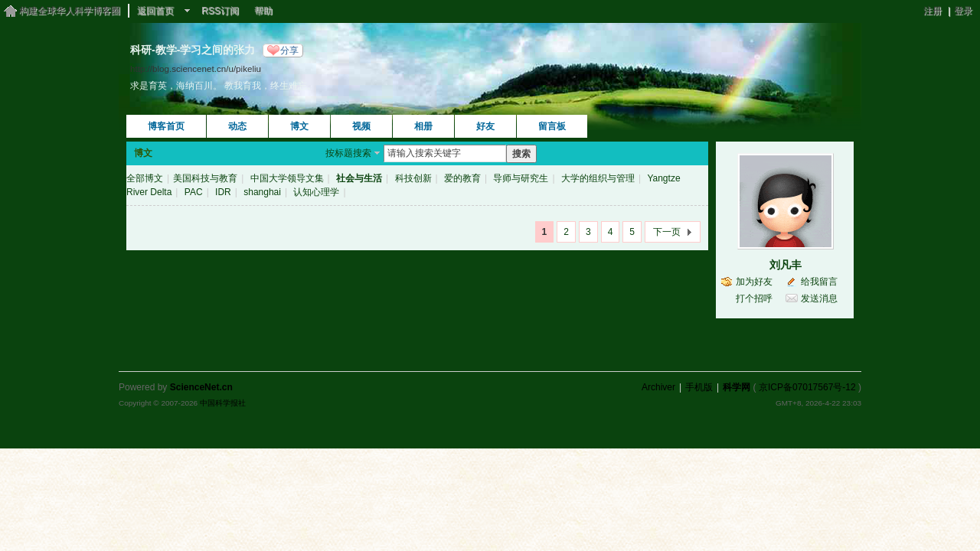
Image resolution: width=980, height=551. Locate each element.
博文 (299, 126)
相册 (423, 126)
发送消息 (819, 298)
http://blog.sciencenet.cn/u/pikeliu (196, 68)
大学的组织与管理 (598, 178)
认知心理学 (316, 192)
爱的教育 (462, 178)
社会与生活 (359, 178)
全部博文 (145, 178)
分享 (289, 51)
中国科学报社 (223, 403)
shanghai (262, 192)
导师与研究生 (521, 178)
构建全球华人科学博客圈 (70, 11)
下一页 (667, 232)
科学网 (737, 387)
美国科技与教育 (205, 178)
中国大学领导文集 (287, 178)
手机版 (699, 387)
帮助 (263, 11)
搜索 (521, 154)
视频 (361, 126)
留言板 (552, 126)
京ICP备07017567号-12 (807, 387)
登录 (963, 11)
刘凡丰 (786, 265)
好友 (485, 126)
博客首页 (166, 126)
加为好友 (754, 282)
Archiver (658, 387)
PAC (194, 192)
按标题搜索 (348, 153)
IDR (223, 192)
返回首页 (155, 11)
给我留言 (819, 282)
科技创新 (413, 178)
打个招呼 (754, 298)
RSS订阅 (220, 11)
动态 (237, 126)
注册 (933, 11)
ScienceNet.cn (201, 387)
